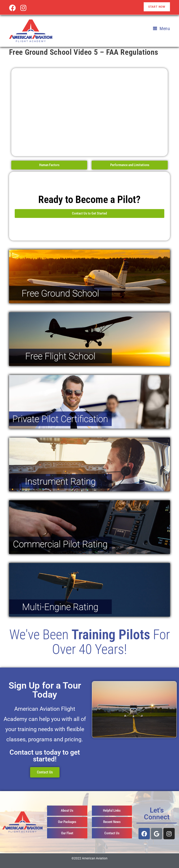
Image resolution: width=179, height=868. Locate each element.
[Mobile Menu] (162, 29)
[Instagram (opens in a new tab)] (23, 8)
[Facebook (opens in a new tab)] (14, 8)
